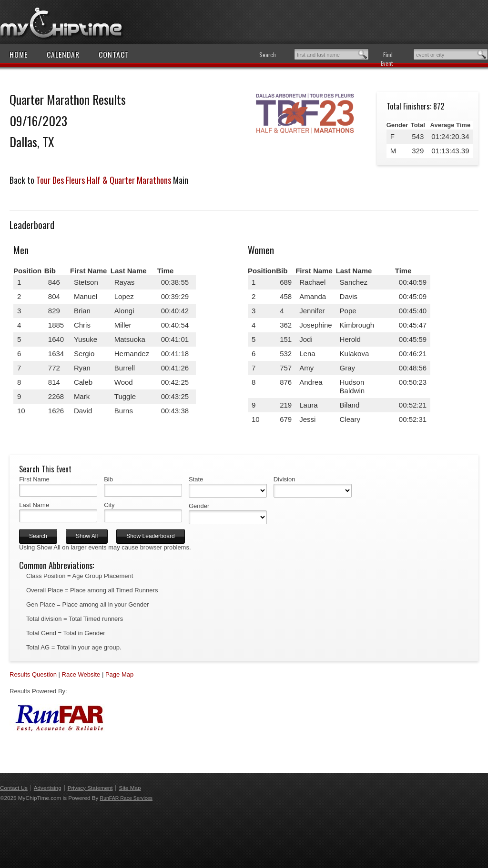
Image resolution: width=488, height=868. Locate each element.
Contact (114, 54)
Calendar (63, 54)
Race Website (81, 674)
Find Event (387, 59)
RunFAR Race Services (126, 798)
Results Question (33, 674)
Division (285, 479)
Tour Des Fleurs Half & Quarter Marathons (104, 180)
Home (19, 54)
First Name (34, 479)
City (109, 505)
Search (268, 55)
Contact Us (14, 788)
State (196, 479)
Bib (108, 479)
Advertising (48, 788)
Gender (199, 506)
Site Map (130, 788)
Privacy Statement (90, 788)
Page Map (119, 674)
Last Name (34, 505)
